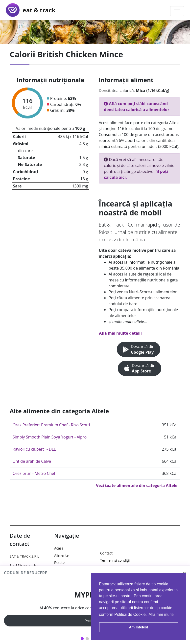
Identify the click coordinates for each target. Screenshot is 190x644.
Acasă (59, 548)
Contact (106, 553)
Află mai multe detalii (120, 333)
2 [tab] (87, 639)
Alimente (61, 555)
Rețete (59, 563)
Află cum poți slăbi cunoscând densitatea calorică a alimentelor (137, 107)
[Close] (184, 573)
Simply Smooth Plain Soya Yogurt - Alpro (50, 437)
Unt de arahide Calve (32, 461)
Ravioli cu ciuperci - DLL (34, 449)
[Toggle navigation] (177, 11)
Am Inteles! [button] (139, 627)
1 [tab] (82, 639)
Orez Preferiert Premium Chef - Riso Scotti (51, 425)
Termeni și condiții (115, 560)
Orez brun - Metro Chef (34, 473)
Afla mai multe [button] (161, 614)
